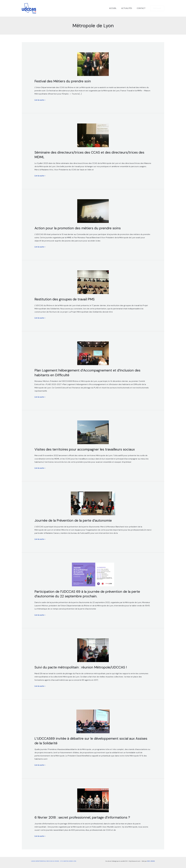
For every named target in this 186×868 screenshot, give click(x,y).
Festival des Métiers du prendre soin (64, 81)
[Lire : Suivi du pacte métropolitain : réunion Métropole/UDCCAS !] (93, 650)
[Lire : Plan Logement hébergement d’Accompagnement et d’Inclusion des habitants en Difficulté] (93, 353)
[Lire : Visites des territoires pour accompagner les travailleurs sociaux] (93, 432)
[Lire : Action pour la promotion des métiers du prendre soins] (93, 211)
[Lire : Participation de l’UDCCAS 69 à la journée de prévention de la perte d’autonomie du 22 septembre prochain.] (93, 574)
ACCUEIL (115, 8)
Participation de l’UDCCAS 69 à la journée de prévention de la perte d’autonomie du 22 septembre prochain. (89, 593)
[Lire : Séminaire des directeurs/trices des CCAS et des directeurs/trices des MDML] (93, 135)
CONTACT (142, 8)
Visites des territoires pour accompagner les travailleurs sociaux (87, 449)
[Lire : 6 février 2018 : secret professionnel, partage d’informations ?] (93, 800)
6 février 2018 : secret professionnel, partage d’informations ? (84, 817)
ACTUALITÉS (128, 8)
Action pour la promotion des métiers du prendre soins (79, 228)
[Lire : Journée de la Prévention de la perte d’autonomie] (93, 503)
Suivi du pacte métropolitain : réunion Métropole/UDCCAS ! (82, 667)
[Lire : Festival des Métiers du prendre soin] (93, 64)
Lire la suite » (40, 100)
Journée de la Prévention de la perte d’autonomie (75, 520)
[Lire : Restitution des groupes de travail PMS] (93, 282)
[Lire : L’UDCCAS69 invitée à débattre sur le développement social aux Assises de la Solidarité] (93, 721)
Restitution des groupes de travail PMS (66, 299)
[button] (157, 8)
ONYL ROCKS (151, 860)
